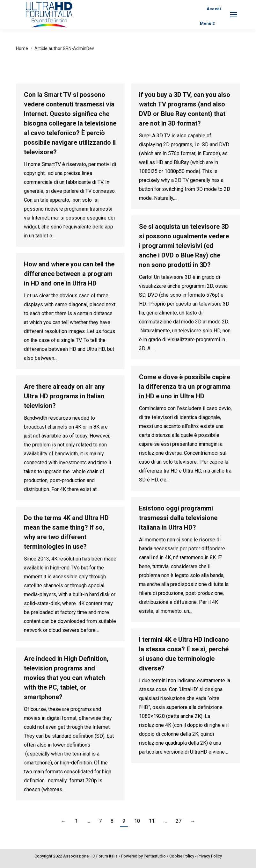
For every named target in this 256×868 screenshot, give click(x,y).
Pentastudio (155, 856)
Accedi (214, 9)
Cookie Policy (182, 856)
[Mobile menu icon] (234, 15)
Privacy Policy (210, 856)
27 (179, 821)
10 (137, 821)
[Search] (151, 9)
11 (152, 821)
